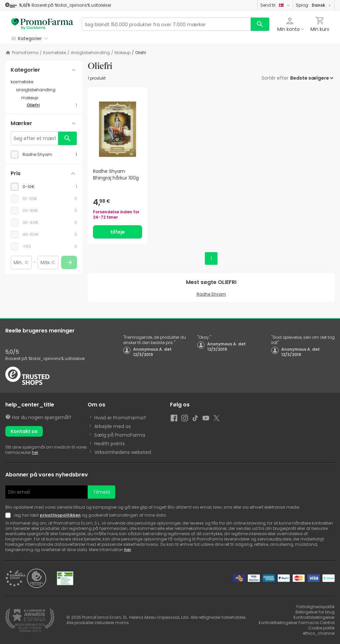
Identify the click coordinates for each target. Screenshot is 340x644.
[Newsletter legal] (9, 515)
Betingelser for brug (315, 612)
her (35, 452)
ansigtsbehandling (90, 53)
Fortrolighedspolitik (316, 607)
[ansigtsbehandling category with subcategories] (46, 90)
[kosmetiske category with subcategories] (44, 82)
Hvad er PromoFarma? (120, 418)
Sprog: (314, 5)
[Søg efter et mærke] (35, 138)
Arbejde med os (113, 426)
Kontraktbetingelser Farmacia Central (297, 623)
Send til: (275, 5)
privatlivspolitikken (60, 515)
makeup (123, 53)
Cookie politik (321, 628)
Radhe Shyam (211, 294)
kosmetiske (55, 53)
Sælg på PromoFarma (120, 435)
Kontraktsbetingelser (314, 617)
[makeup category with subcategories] (49, 98)
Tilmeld (101, 492)
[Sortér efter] (312, 78)
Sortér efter (275, 78)
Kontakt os (24, 431)
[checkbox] (44, 155)
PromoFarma (25, 53)
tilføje (118, 232)
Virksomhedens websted (123, 452)
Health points (110, 444)
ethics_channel (319, 633)
